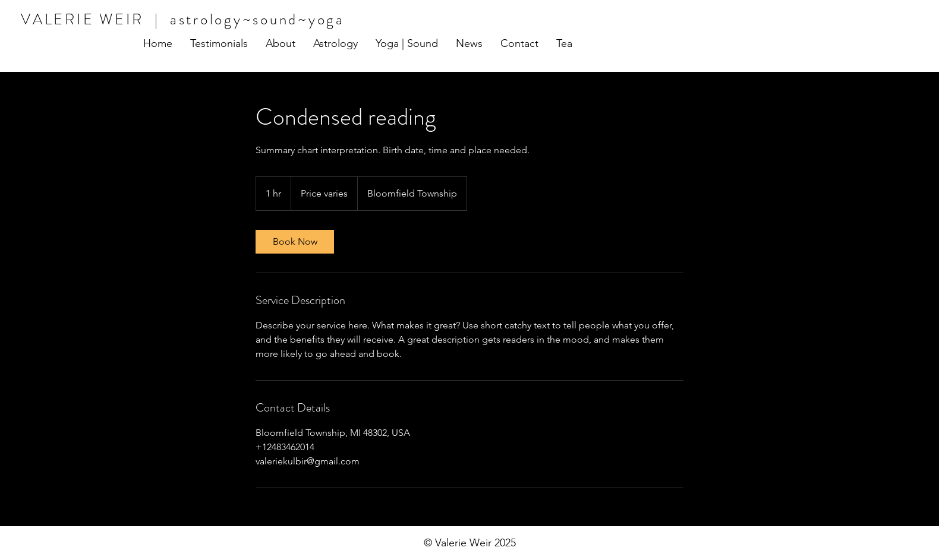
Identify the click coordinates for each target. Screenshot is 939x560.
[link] (295, 242)
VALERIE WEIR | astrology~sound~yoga (183, 20)
